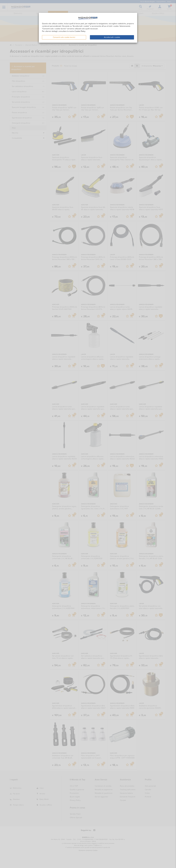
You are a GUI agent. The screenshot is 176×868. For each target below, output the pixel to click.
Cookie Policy (80, 31)
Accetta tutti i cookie (112, 37)
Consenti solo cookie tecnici (64, 37)
